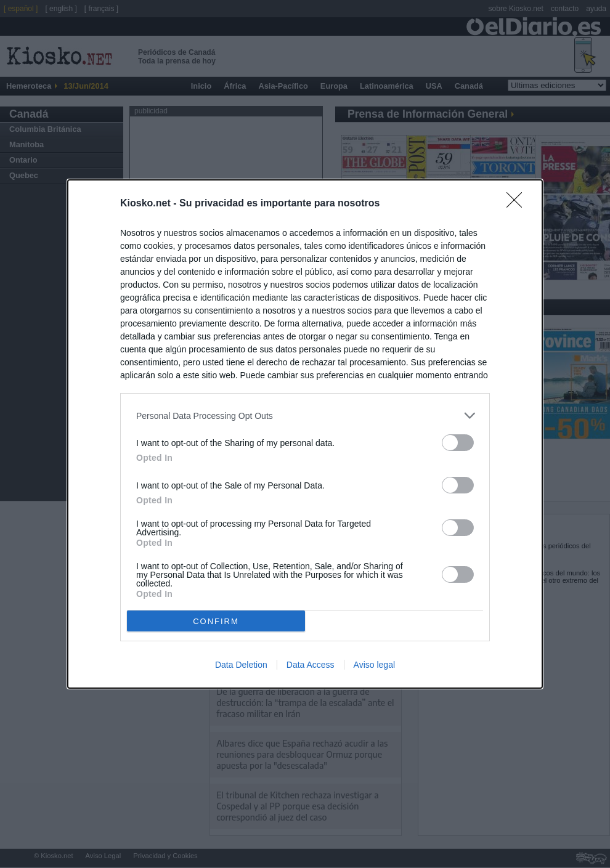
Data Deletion (241, 665)
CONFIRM (216, 621)
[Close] (518, 204)
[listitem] (305, 416)
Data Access (311, 665)
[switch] (458, 443)
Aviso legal (374, 665)
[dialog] (305, 434)
